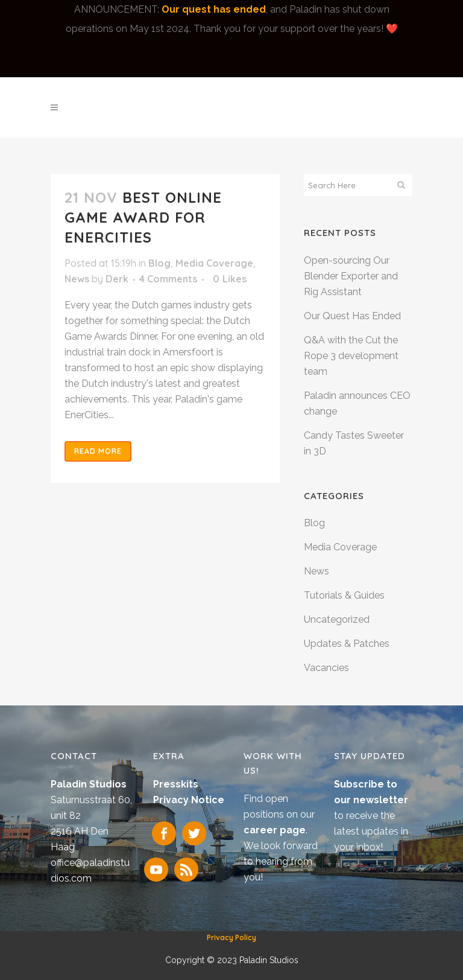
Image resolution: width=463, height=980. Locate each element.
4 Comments (168, 279)
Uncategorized (337, 619)
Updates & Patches (347, 644)
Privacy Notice (189, 800)
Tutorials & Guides (344, 595)
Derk (117, 279)
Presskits (176, 784)
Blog (159, 263)
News (77, 279)
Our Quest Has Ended (352, 316)
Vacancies (326, 668)
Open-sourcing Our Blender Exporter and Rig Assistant (351, 276)
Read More (98, 451)
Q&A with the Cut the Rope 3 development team (351, 356)
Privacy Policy (231, 937)
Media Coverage (214, 263)
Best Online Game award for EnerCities (143, 217)
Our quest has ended (214, 9)
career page (275, 830)
